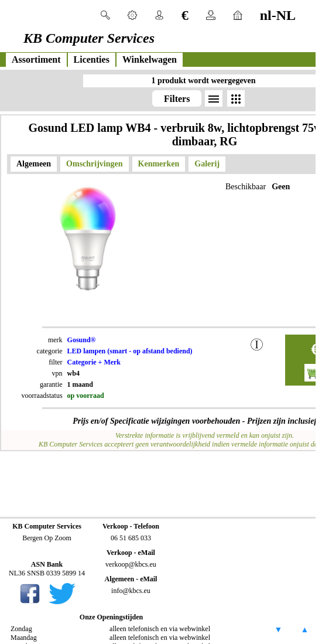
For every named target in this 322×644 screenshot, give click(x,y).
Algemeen (34, 164)
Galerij (207, 164)
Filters (177, 99)
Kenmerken (159, 164)
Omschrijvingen (94, 164)
